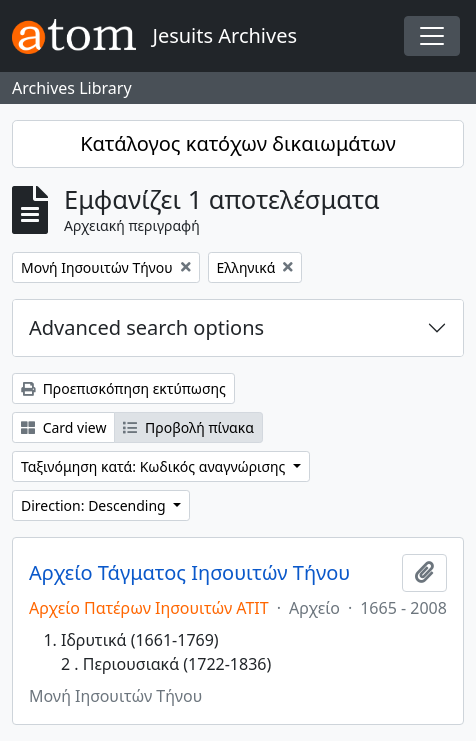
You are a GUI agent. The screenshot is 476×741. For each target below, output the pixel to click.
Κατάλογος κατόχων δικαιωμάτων (238, 143)
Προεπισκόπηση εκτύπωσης (123, 388)
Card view (63, 427)
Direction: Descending (95, 505)
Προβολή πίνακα (188, 427)
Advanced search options (146, 327)
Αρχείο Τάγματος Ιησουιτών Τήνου (189, 573)
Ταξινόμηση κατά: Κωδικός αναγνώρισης (155, 466)
